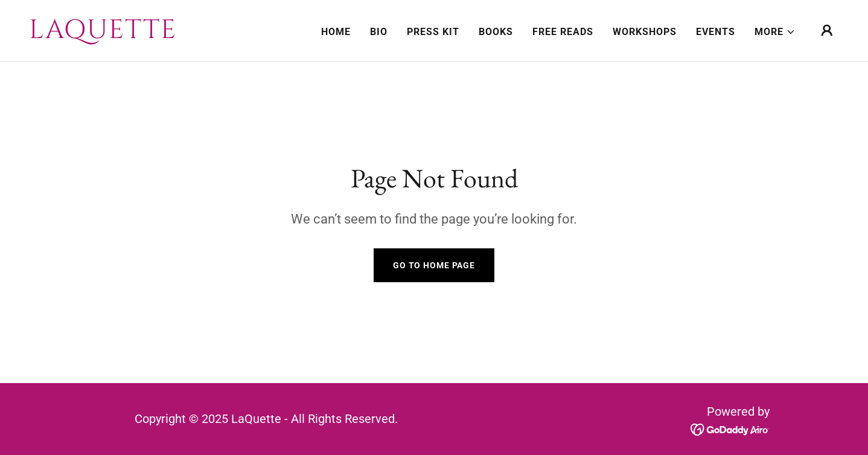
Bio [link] (379, 32)
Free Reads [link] (563, 32)
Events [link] (716, 32)
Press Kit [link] (433, 32)
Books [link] (496, 32)
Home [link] (336, 32)
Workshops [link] (645, 32)
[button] (775, 32)
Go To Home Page (434, 265)
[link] (142, 35)
